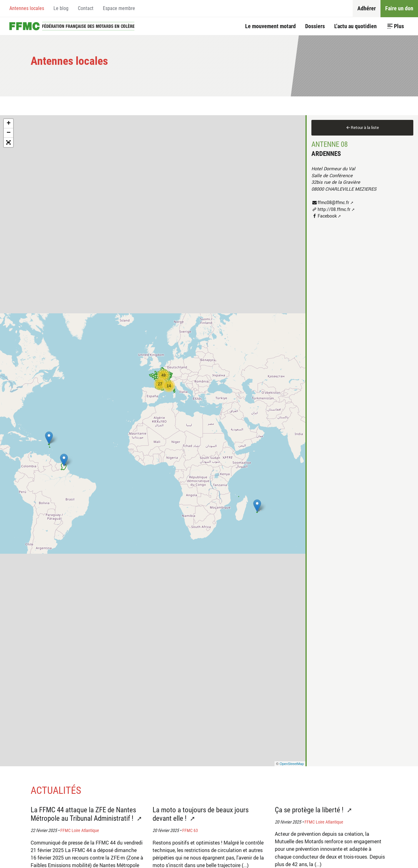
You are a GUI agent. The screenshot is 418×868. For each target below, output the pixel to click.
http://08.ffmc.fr (334, 209)
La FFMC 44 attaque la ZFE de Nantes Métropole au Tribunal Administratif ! (83, 814)
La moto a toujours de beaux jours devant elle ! (201, 814)
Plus (399, 26)
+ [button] (9, 124)
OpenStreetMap (292, 764)
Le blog (61, 8)
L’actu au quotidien (355, 26)
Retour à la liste (365, 127)
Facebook (327, 216)
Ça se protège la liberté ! (310, 810)
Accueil (72, 26)
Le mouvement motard (270, 26)
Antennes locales (27, 8)
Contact (86, 8)
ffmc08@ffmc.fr (333, 202)
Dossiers (315, 26)
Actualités (56, 790)
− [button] (9, 133)
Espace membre (119, 8)
